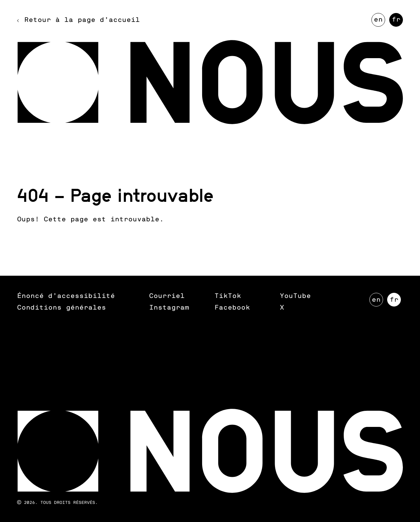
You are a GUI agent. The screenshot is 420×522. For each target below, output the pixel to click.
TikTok (228, 296)
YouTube (295, 296)
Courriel (167, 296)
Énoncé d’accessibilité (66, 296)
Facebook (232, 308)
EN (379, 22)
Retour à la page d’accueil (82, 20)
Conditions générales (62, 308)
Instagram (169, 308)
